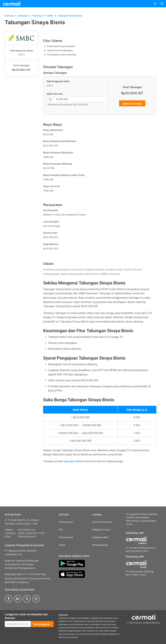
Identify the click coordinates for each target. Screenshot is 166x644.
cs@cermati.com (27, 536)
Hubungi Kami (66, 537)
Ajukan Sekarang (132, 103)
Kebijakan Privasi (101, 530)
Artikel (62, 545)
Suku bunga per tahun (58, 81)
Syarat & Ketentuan (102, 522)
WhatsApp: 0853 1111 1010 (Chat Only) (25, 574)
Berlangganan (42, 624)
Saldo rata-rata (55, 94)
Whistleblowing (100, 545)
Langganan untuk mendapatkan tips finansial (26, 616)
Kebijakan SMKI (100, 537)
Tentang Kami (66, 522)
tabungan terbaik (74, 461)
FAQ (61, 530)
